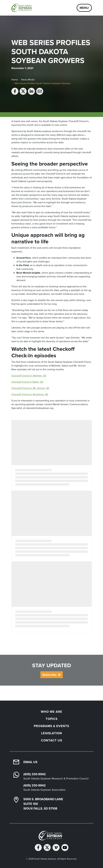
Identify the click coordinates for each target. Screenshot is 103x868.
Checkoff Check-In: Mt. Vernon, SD (30, 388)
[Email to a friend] (40, 91)
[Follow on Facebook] (38, 848)
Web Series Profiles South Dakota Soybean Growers (43, 83)
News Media (28, 80)
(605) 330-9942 (35, 774)
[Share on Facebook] (15, 91)
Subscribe (49, 675)
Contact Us (52, 740)
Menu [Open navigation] (84, 8)
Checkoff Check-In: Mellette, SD (29, 376)
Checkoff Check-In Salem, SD (27, 382)
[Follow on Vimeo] (56, 848)
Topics (52, 719)
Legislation (52, 733)
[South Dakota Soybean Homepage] (22, 8)
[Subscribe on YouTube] (65, 848)
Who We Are (51, 712)
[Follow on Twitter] (47, 848)
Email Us (30, 762)
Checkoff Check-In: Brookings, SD (30, 394)
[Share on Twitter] (23, 91)
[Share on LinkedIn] (31, 91)
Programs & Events (51, 726)
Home (15, 80)
